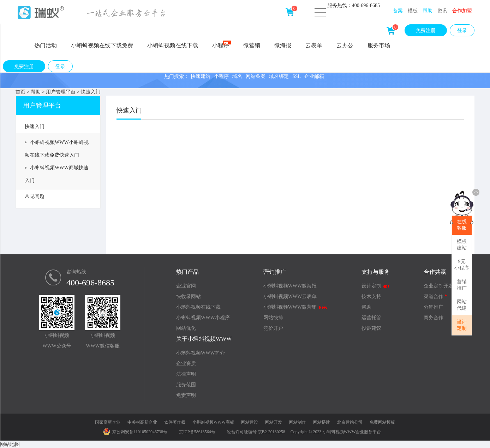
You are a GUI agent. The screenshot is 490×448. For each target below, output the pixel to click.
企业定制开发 (438, 286)
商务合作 (434, 318)
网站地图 (10, 444)
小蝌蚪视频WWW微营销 (296, 307)
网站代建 (462, 305)
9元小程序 (462, 265)
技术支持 (371, 296)
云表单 (314, 45)
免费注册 (426, 31)
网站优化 (186, 328)
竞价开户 (273, 328)
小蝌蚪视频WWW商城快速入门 (57, 174)
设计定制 (462, 325)
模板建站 (462, 245)
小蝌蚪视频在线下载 (173, 45)
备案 (398, 11)
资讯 (442, 11)
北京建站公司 (350, 422)
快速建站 (201, 76)
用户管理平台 (61, 92)
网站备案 (256, 76)
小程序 (222, 45)
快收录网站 (189, 296)
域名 (237, 76)
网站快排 (273, 318)
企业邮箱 (314, 76)
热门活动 (46, 45)
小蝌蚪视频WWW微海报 (290, 286)
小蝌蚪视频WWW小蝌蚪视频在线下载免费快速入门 (57, 149)
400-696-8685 (90, 283)
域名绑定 (279, 76)
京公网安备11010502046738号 (135, 432)
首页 (20, 92)
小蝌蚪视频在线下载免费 (102, 45)
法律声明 (186, 374)
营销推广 (462, 285)
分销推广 (434, 307)
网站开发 (274, 422)
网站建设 (250, 422)
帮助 (428, 11)
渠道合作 (435, 296)
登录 (462, 31)
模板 (413, 11)
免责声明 (186, 395)
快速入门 (91, 92)
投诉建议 (371, 328)
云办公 (345, 45)
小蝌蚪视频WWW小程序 (203, 318)
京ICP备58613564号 (197, 432)
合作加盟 (462, 11)
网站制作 (298, 422)
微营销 (252, 45)
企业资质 (186, 364)
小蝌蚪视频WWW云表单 (290, 296)
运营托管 (371, 318)
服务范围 (186, 385)
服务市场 (379, 45)
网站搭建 (322, 422)
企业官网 (186, 286)
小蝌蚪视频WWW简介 (201, 353)
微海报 (283, 45)
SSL (297, 76)
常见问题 (35, 196)
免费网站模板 (382, 422)
